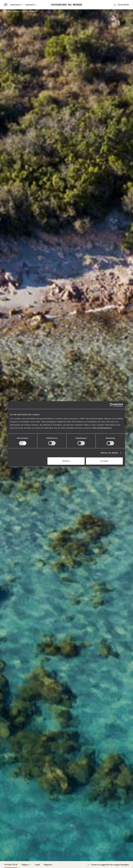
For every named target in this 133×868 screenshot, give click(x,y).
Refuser (66, 461)
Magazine (48, 864)
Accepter (104, 461)
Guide (37, 864)
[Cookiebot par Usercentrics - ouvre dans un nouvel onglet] (112, 405)
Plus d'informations (102, 428)
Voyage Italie (11, 864)
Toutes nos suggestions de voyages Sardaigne (108, 865)
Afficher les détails (109, 453)
